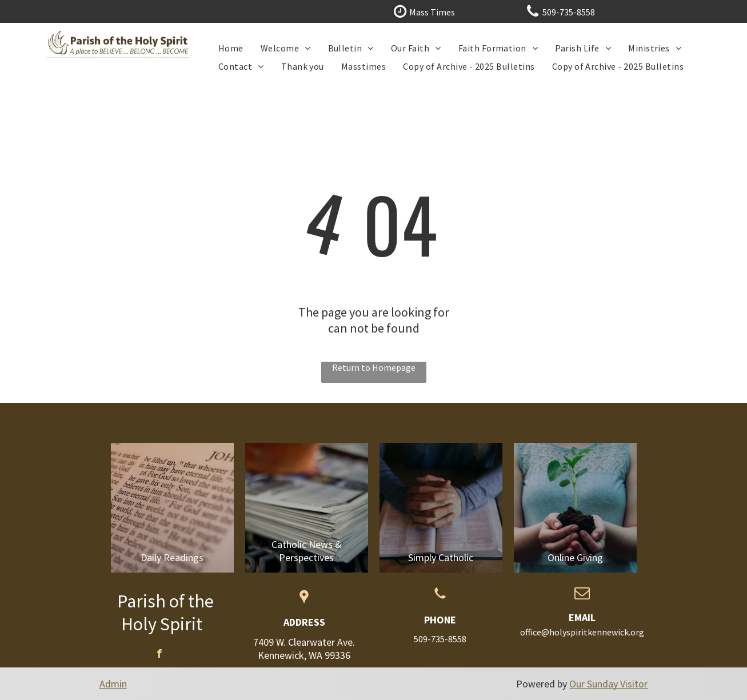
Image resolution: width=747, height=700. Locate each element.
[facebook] (159, 655)
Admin (113, 684)
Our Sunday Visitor (608, 684)
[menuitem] (231, 48)
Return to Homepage (374, 367)
